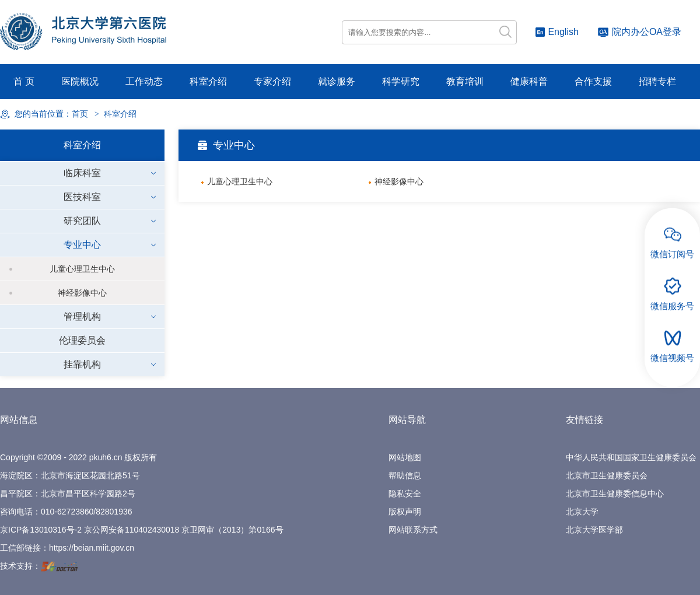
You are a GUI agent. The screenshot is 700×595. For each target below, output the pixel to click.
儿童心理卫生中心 (82, 269)
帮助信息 (405, 475)
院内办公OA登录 (639, 32)
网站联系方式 (413, 530)
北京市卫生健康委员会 (607, 475)
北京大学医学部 (594, 530)
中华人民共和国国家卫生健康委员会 (631, 457)
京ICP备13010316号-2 (41, 530)
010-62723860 (67, 512)
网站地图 (405, 457)
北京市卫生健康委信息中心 (615, 494)
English (557, 32)
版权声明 (405, 512)
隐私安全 (405, 494)
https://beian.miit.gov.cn (92, 548)
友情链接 (584, 420)
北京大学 (582, 512)
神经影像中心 (82, 293)
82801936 (114, 512)
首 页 (24, 81)
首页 (80, 114)
